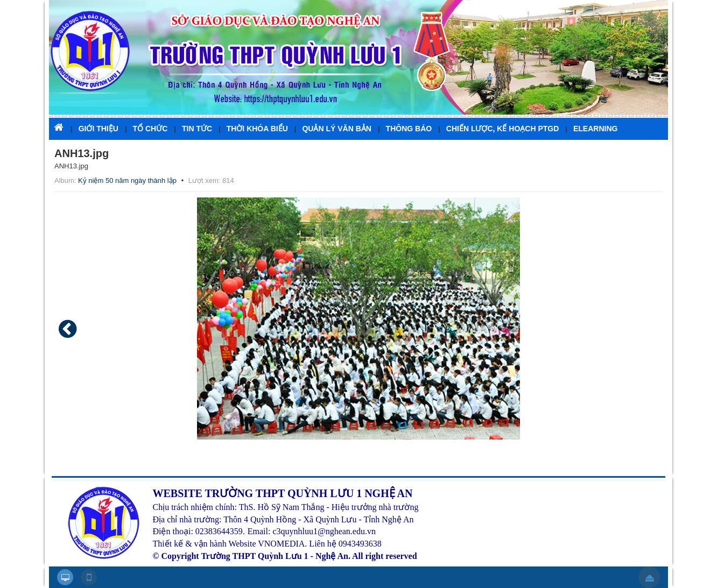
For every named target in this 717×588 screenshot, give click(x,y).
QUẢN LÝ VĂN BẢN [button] (336, 129)
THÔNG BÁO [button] (409, 129)
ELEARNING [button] (595, 129)
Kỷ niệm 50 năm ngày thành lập (127, 180)
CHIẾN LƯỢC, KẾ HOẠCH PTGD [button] (503, 129)
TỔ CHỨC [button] (150, 129)
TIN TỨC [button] (197, 129)
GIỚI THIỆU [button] (99, 129)
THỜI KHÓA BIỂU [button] (257, 129)
